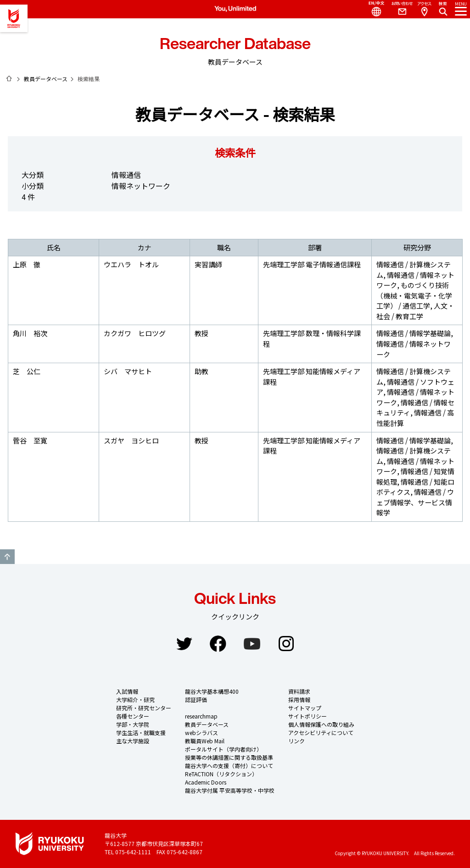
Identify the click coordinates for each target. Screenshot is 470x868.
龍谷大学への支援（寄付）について (229, 766)
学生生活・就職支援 (141, 733)
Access (424, 9)
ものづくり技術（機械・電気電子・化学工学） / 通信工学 (414, 295)
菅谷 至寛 (30, 440)
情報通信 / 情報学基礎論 (414, 333)
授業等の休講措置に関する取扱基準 (229, 757)
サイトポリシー (308, 716)
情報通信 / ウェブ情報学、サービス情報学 (415, 502)
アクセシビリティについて (321, 733)
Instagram (286, 644)
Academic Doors (206, 782)
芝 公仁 (27, 371)
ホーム (9, 78)
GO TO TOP (7, 557)
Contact (398, 9)
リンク (297, 741)
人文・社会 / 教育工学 (415, 311)
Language (373, 9)
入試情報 (127, 691)
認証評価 (196, 699)
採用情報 (299, 699)
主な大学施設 (133, 741)
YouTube (252, 644)
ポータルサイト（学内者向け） (224, 749)
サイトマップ (305, 708)
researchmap (201, 716)
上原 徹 (27, 264)
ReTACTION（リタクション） (221, 774)
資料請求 (299, 691)
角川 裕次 (30, 333)
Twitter (184, 644)
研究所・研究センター (144, 708)
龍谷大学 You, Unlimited (14, 18)
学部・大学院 (133, 724)
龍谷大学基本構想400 (212, 691)
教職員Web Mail (205, 741)
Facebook (218, 644)
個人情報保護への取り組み (321, 724)
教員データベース (46, 79)
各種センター (133, 716)
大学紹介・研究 (135, 699)
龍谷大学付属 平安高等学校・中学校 (230, 790)
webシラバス (201, 733)
